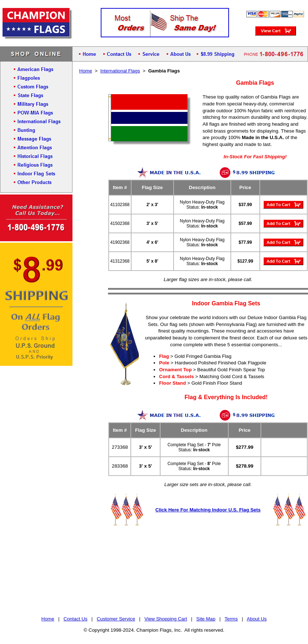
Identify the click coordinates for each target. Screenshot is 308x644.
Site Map (206, 619)
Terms (231, 619)
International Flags (120, 71)
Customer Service (116, 619)
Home (86, 71)
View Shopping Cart (166, 619)
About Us (257, 619)
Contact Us (75, 619)
